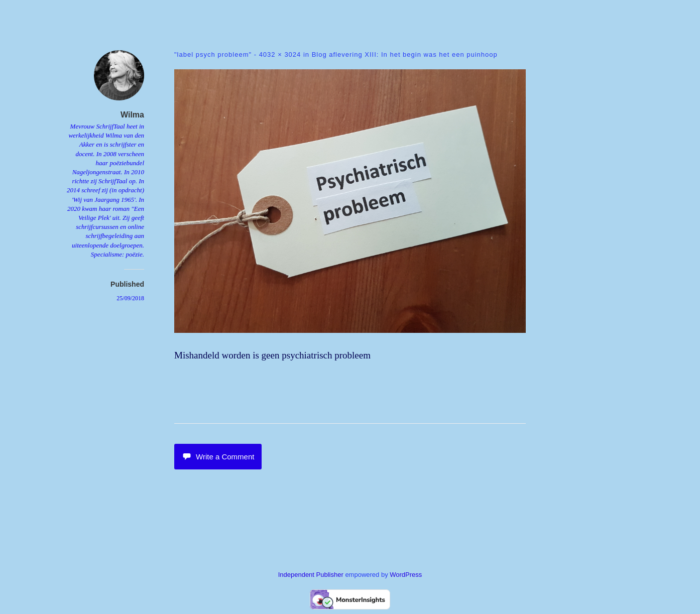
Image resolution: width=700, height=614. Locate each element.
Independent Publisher (311, 575)
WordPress (406, 575)
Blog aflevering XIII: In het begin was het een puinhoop (405, 54)
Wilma (132, 115)
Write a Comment (218, 457)
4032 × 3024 (280, 54)
